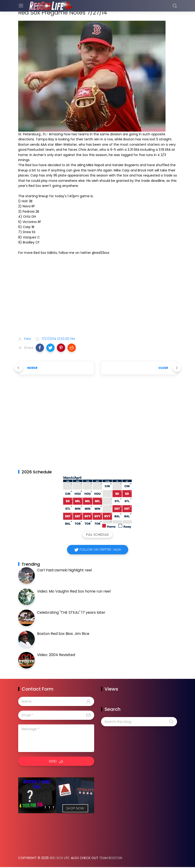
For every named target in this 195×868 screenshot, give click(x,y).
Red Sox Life (60, 858)
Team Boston (111, 858)
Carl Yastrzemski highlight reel (64, 570)
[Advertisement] (98, 297)
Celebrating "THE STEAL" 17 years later (71, 612)
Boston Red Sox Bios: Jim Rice (63, 634)
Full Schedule (97, 535)
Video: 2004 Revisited (56, 655)
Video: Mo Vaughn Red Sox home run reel (74, 591)
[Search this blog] (139, 722)
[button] (40, 348)
